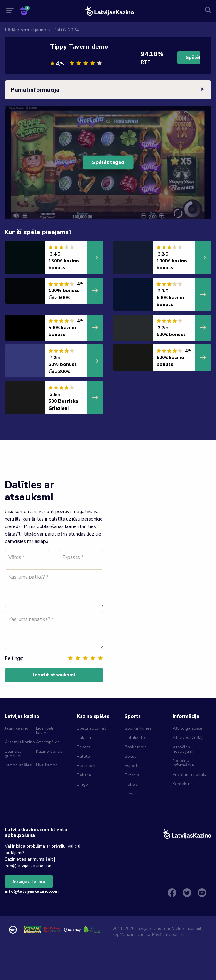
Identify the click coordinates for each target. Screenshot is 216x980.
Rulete (83, 756)
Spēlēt (193, 58)
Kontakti (181, 784)
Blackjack (86, 766)
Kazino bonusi (50, 751)
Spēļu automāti (92, 728)
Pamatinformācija (108, 90)
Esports (132, 766)
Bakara (84, 738)
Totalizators (137, 738)
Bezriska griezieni (13, 754)
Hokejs (131, 784)
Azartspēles (48, 742)
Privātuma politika (190, 774)
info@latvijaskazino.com (32, 891)
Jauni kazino (17, 728)
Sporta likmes (138, 728)
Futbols (132, 775)
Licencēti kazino (44, 730)
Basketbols (136, 747)
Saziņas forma (29, 881)
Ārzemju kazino (20, 742)
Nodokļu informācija (183, 763)
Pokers (83, 747)
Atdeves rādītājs (189, 738)
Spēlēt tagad (108, 162)
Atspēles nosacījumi (183, 749)
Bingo (82, 784)
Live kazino (47, 765)
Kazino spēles (18, 765)
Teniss (131, 794)
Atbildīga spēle (187, 728)
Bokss (130, 756)
